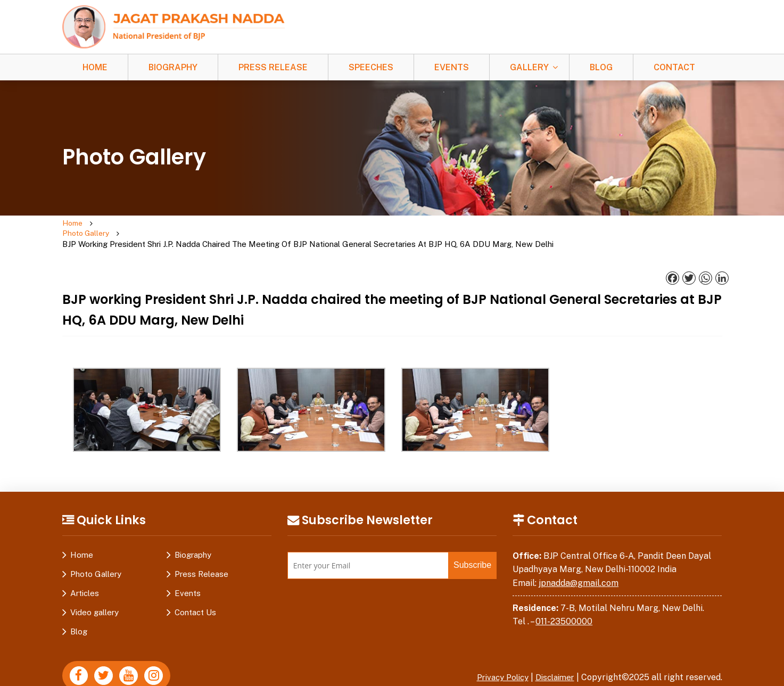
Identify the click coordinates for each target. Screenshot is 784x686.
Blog (601, 67)
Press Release (273, 67)
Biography (173, 67)
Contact (674, 67)
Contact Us (195, 592)
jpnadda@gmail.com (579, 563)
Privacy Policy (496, 657)
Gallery (529, 67)
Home (95, 67)
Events (452, 67)
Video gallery (94, 592)
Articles (85, 573)
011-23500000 (564, 601)
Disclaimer (553, 657)
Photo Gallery (127, 224)
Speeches (371, 67)
